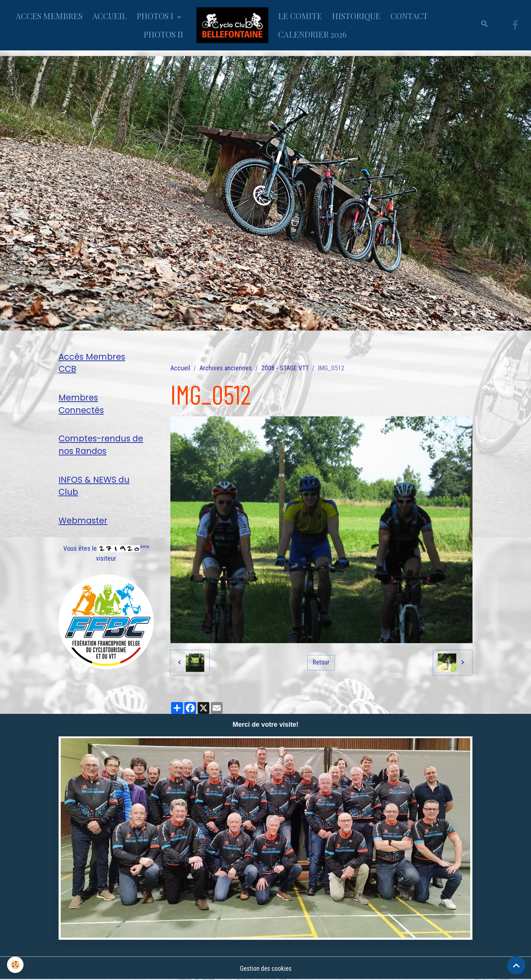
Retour (321, 662)
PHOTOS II (163, 34)
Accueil (180, 368)
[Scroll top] (516, 965)
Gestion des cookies (266, 968)
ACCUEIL (109, 16)
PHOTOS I (156, 16)
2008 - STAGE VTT (285, 368)
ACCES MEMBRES (49, 16)
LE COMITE (300, 16)
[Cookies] (16, 965)
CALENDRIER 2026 (312, 34)
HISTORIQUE (356, 16)
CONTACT (409, 16)
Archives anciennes (226, 368)
